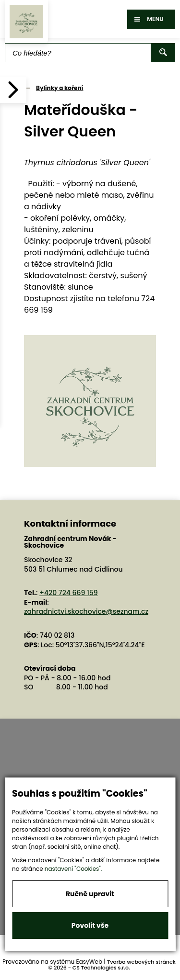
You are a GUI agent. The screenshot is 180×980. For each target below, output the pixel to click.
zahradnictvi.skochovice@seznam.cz (86, 611)
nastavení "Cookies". (73, 869)
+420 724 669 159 (69, 593)
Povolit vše (90, 925)
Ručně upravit (90, 894)
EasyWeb (90, 962)
